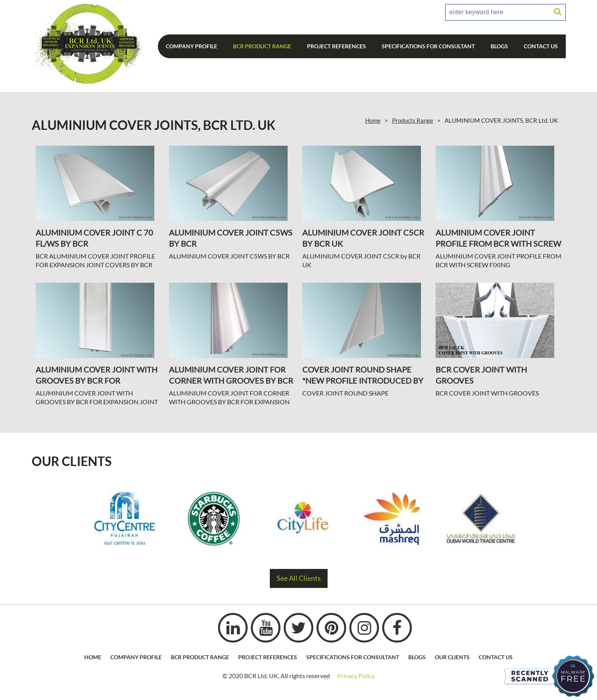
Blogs (499, 46)
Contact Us (541, 46)
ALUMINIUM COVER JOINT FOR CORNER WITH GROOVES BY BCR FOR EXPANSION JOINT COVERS (231, 380)
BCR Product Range (262, 46)
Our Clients (452, 657)
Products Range (413, 120)
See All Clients (299, 578)
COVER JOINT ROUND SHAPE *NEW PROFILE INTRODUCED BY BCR (363, 380)
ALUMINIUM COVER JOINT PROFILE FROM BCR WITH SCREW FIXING (498, 243)
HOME (93, 657)
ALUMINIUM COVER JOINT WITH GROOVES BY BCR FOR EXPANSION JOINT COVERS (97, 380)
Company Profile (191, 46)
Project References (336, 46)
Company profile (136, 657)
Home (373, 120)
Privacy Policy (356, 676)
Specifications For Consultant (428, 46)
